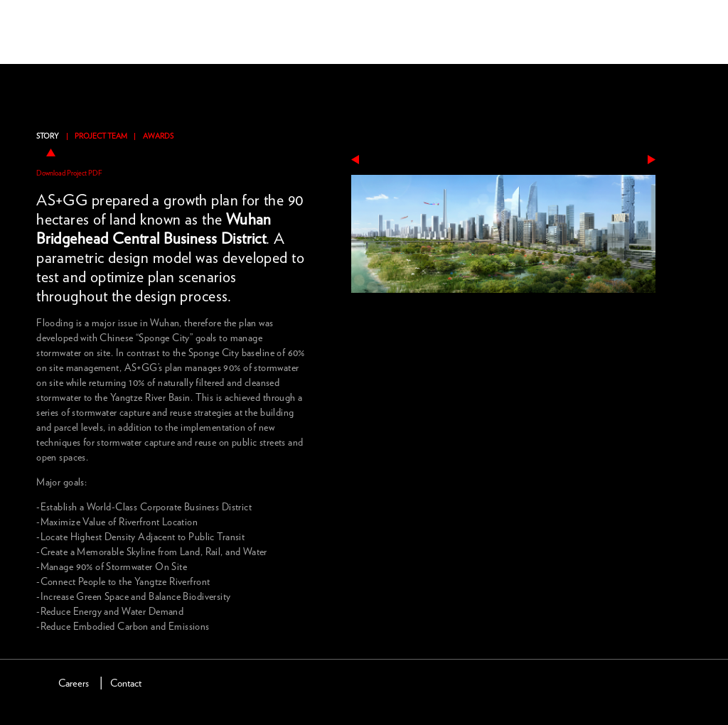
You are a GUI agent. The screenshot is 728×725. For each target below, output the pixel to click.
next (652, 160)
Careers (74, 683)
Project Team (101, 136)
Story (48, 136)
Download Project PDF (69, 173)
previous (355, 160)
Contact (126, 683)
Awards (158, 136)
